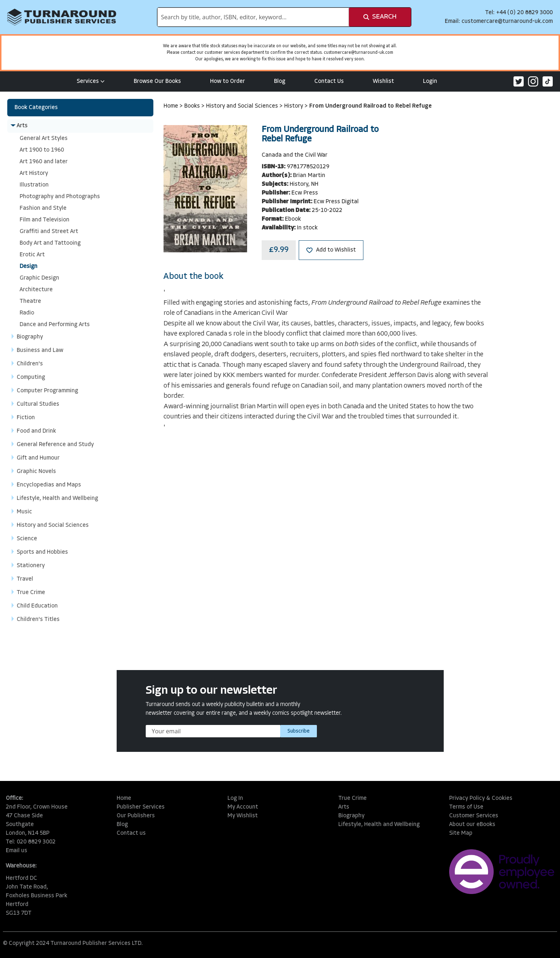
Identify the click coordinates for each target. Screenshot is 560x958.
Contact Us (329, 81)
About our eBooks (472, 825)
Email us (17, 851)
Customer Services (474, 816)
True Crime (352, 798)
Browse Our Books (157, 81)
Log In (235, 798)
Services (91, 81)
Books (193, 106)
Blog (280, 81)
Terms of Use (466, 807)
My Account (243, 807)
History (294, 106)
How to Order (227, 81)
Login (430, 81)
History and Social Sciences (243, 106)
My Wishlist (243, 816)
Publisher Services (141, 807)
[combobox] (253, 17)
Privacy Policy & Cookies (481, 798)
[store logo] (62, 17)
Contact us (131, 833)
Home (172, 106)
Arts (344, 807)
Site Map (461, 833)
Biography (351, 816)
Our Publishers (136, 816)
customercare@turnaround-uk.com (507, 21)
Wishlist (383, 81)
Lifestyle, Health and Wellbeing (379, 825)
